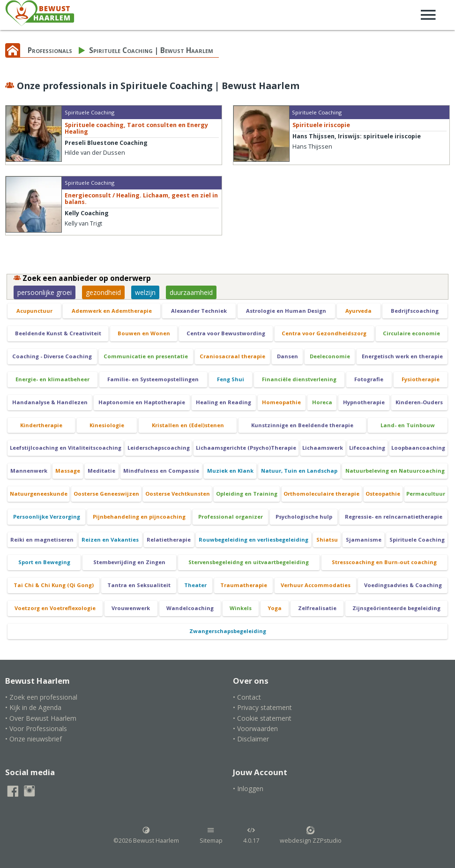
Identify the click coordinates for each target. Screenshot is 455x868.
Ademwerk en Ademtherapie (112, 311)
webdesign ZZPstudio (311, 835)
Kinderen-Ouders (419, 402)
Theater (195, 585)
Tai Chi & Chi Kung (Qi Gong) (54, 585)
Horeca (322, 402)
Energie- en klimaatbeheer (52, 379)
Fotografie (369, 379)
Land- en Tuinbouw (408, 425)
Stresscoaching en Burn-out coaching (384, 562)
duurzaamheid (191, 292)
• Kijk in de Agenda (33, 707)
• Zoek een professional (41, 697)
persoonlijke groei (45, 292)
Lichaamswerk (323, 448)
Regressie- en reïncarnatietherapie (394, 517)
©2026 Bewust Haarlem (146, 835)
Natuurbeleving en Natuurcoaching (395, 471)
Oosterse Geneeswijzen (106, 494)
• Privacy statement (262, 707)
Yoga (275, 608)
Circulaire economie (411, 333)
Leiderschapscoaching (159, 448)
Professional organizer (231, 517)
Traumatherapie (244, 585)
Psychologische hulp (304, 517)
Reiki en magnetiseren (42, 540)
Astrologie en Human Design (286, 311)
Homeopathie (281, 402)
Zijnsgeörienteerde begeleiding (396, 608)
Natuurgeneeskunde (39, 494)
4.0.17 (251, 835)
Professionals (50, 50)
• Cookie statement (262, 718)
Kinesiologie (107, 425)
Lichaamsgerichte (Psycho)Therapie (246, 448)
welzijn (145, 292)
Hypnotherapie (364, 402)
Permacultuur (426, 494)
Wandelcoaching (190, 608)
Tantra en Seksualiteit (139, 585)
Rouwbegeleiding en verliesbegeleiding (254, 540)
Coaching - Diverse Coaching (52, 356)
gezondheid (103, 292)
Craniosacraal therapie (232, 356)
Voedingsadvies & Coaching (403, 585)
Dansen (287, 356)
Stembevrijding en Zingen (129, 562)
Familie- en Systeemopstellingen (153, 379)
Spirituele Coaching (417, 540)
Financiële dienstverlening (299, 379)
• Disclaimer (251, 739)
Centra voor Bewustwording (226, 333)
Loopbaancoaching (418, 448)
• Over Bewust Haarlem (41, 718)
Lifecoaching (367, 448)
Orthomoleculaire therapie (321, 494)
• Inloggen (248, 789)
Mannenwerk (29, 471)
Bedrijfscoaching (415, 311)
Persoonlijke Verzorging (47, 517)
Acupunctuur (34, 311)
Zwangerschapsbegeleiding (228, 631)
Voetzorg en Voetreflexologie (55, 608)
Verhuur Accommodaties (316, 585)
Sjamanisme (364, 540)
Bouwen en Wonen (144, 333)
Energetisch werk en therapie (402, 356)
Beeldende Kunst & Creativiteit (58, 333)
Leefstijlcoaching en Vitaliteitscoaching (66, 448)
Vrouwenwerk (131, 608)
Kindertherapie (41, 425)
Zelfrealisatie (317, 608)
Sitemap (211, 835)
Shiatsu (327, 540)
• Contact (247, 697)
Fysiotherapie (421, 379)
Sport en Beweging (44, 562)
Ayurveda (358, 311)
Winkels (241, 608)
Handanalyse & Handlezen (50, 402)
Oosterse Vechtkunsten (178, 494)
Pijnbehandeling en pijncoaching (139, 517)
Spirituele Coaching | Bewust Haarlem (151, 50)
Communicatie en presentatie (146, 356)
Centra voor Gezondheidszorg (324, 333)
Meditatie (101, 471)
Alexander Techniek (199, 311)
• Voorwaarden (255, 728)
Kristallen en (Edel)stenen (188, 425)
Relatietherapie (169, 540)
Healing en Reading (224, 402)
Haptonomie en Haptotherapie (142, 402)
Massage (68, 471)
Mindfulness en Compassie (161, 471)
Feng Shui (231, 379)
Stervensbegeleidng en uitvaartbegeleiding (249, 562)
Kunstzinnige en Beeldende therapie (302, 425)
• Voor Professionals (36, 728)
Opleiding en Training (247, 494)
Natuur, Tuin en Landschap (299, 471)
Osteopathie (383, 494)
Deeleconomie (330, 356)
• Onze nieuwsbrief (34, 739)
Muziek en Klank (230, 471)
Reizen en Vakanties (110, 540)
